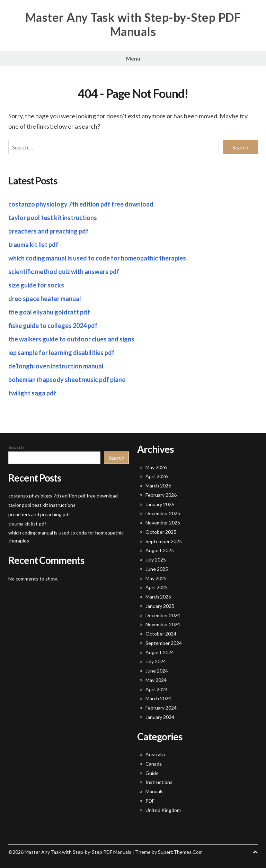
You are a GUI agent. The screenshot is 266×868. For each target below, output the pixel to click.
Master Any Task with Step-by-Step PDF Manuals (133, 24)
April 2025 (157, 587)
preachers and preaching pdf (48, 231)
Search (16, 447)
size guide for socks (36, 285)
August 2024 (160, 652)
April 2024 (157, 689)
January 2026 (160, 504)
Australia (155, 754)
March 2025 (158, 597)
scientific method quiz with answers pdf (64, 272)
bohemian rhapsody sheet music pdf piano (67, 380)
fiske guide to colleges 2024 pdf (53, 326)
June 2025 (157, 569)
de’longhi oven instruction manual (56, 366)
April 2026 (157, 476)
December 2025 (163, 513)
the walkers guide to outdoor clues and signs (71, 339)
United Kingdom (163, 810)
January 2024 (160, 717)
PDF (150, 801)
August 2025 (160, 550)
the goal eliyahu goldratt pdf (49, 312)
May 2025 (156, 578)
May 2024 (156, 680)
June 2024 (157, 671)
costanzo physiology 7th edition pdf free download (81, 204)
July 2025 (156, 560)
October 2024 (161, 634)
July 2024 (156, 661)
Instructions (159, 782)
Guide (152, 773)
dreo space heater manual (45, 299)
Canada (154, 764)
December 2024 (163, 615)
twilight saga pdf (32, 393)
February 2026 (161, 495)
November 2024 (163, 624)
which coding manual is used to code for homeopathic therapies (97, 258)
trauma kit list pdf (33, 245)
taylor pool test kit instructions (53, 218)
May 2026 (156, 467)
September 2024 (164, 643)
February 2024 (161, 708)
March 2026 (158, 486)
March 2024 (158, 698)
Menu (133, 58)
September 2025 (164, 541)
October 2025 (161, 532)
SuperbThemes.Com (180, 852)
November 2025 (163, 523)
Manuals (154, 791)
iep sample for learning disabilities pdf (61, 353)
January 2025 (160, 606)
